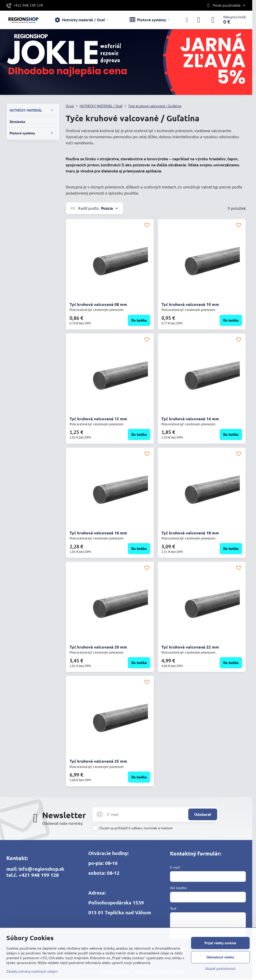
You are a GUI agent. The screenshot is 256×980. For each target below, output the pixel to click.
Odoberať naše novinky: (63, 823)
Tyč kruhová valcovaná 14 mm (190, 419)
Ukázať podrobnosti (220, 969)
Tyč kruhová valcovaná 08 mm (98, 304)
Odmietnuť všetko (220, 957)
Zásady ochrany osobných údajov (32, 971)
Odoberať (203, 814)
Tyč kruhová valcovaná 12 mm (98, 419)
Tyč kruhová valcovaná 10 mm (190, 304)
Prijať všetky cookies (220, 943)
